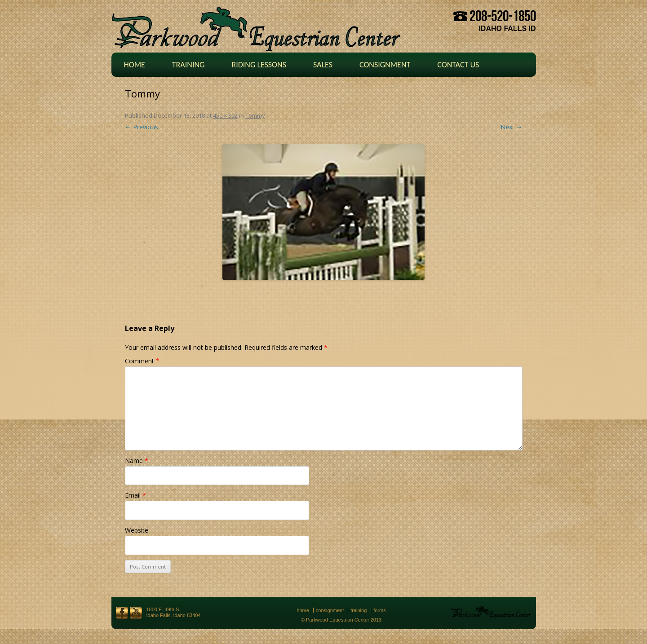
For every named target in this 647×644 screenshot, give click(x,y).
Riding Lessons (259, 65)
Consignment (385, 65)
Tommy (255, 115)
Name (137, 461)
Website (137, 530)
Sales (323, 65)
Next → (512, 127)
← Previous (142, 127)
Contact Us (458, 65)
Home (135, 65)
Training (188, 65)
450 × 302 (225, 115)
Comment (142, 361)
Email (135, 495)
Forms (380, 610)
